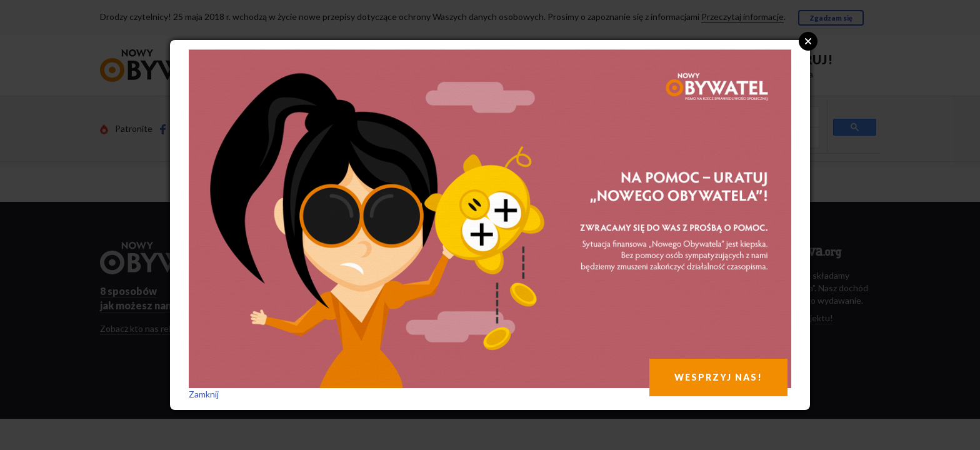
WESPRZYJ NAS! (718, 377)
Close (808, 41)
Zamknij (204, 394)
